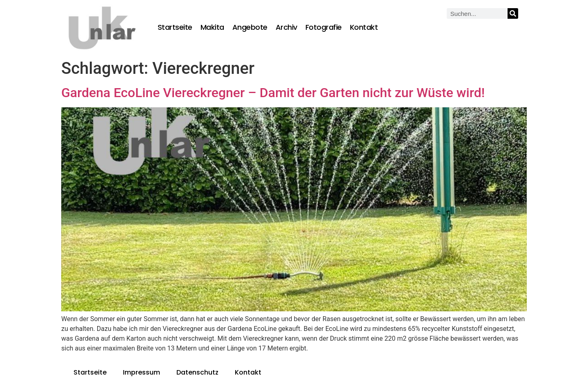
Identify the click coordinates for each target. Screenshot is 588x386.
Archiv (286, 27)
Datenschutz (197, 372)
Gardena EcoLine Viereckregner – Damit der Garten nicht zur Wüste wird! (273, 93)
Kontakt (364, 27)
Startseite (175, 27)
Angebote (250, 27)
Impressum (141, 372)
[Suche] (513, 13)
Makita (212, 27)
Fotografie (324, 27)
